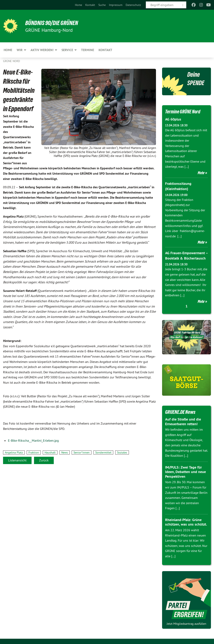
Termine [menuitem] (88, 50)
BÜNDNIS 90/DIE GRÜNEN (53, 23)
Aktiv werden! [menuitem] (42, 50)
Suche (102, 5)
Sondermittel (103, 452)
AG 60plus (173, 119)
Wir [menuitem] (20, 50)
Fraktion (34, 452)
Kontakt (90, 5)
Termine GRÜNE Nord (184, 112)
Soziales (122, 452)
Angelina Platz (14, 452)
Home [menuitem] (8, 50)
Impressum (116, 5)
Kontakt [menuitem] (105, 50)
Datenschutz (133, 5)
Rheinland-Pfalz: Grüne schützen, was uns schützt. (186, 521)
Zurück (44, 460)
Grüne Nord (12, 61)
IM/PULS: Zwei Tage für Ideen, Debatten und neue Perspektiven (185, 471)
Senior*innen (82, 452)
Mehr (201, 173)
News (65, 452)
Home (78, 5)
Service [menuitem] (67, 50)
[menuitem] (78, 5)
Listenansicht (17, 460)
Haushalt (50, 452)
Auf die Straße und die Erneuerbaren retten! (183, 421)
